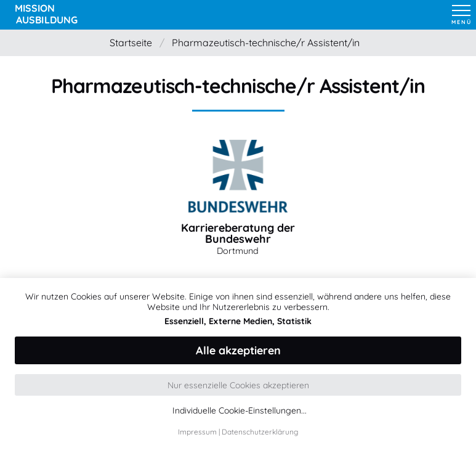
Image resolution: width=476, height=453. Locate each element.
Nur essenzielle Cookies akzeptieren (238, 385)
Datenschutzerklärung (260, 432)
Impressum (197, 432)
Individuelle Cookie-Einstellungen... (240, 411)
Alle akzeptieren (238, 350)
